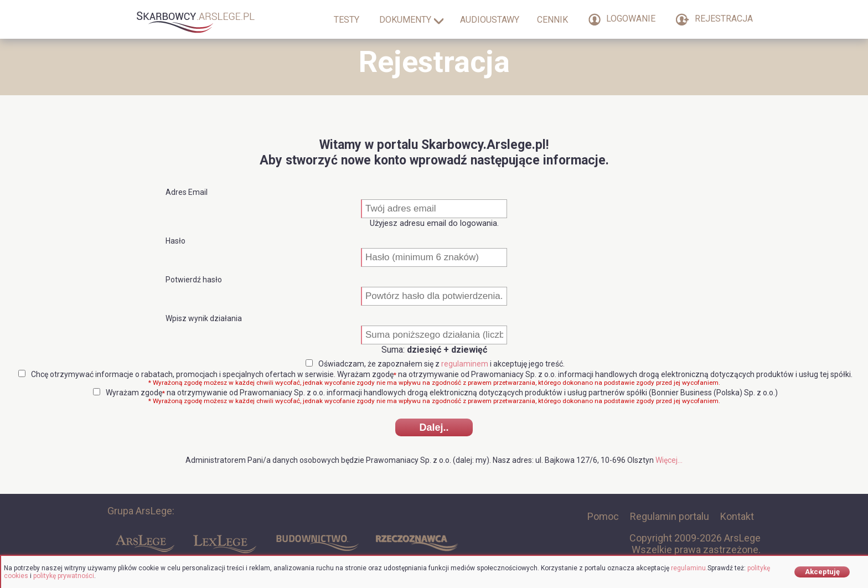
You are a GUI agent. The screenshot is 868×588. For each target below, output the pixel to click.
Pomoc (603, 516)
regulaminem (465, 364)
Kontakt (737, 516)
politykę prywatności (64, 576)
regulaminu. (689, 568)
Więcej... (669, 460)
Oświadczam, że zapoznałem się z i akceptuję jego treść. (435, 364)
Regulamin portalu (670, 516)
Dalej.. (434, 427)
